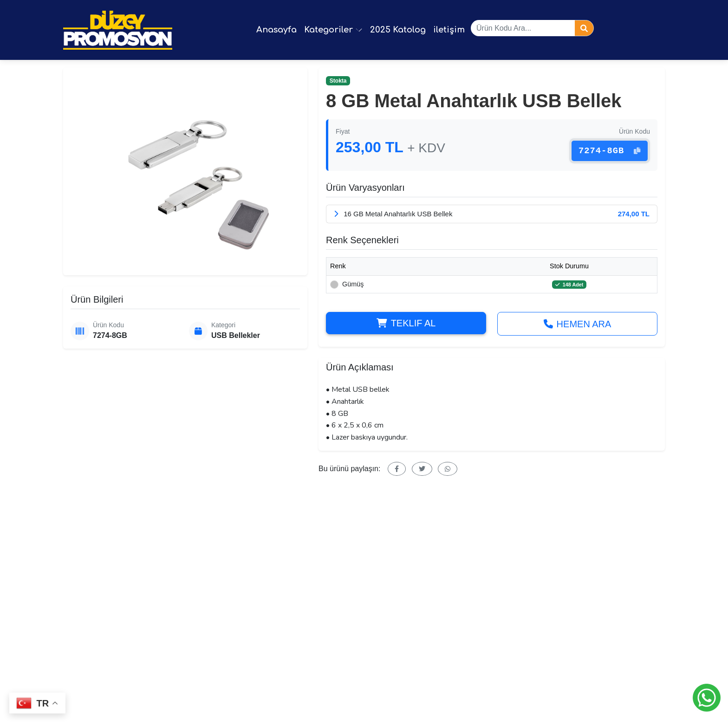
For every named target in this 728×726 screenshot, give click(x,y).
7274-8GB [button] (609, 148)
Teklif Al (406, 324)
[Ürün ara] (523, 28)
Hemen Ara (578, 325)
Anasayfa (276, 30)
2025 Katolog (398, 30)
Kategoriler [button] (333, 30)
